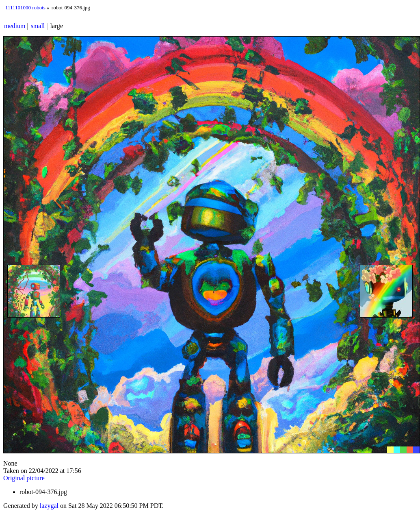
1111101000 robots (25, 8)
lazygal (49, 506)
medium (15, 26)
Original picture (24, 478)
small (38, 26)
